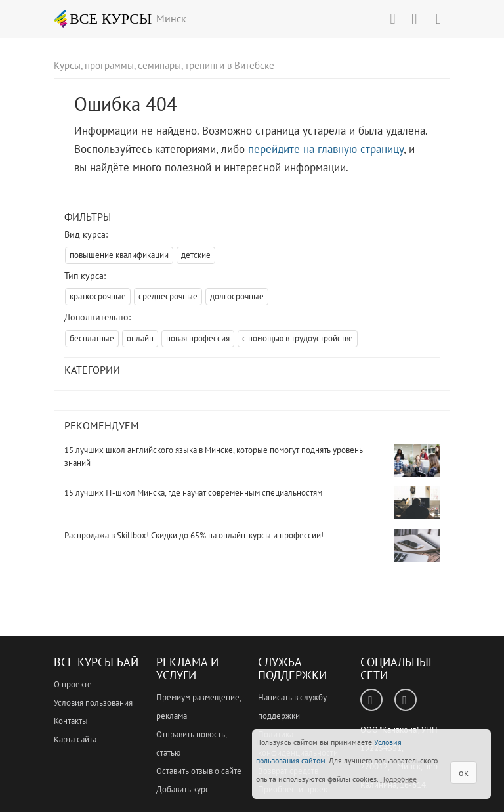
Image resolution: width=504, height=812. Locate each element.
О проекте (73, 684)
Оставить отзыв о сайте (199, 771)
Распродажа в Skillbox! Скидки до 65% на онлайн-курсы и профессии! (194, 535)
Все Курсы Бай (96, 662)
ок (464, 773)
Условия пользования (93, 703)
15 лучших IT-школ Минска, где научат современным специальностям (193, 493)
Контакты (71, 721)
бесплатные (92, 338)
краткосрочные (98, 296)
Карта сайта (75, 739)
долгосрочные (237, 296)
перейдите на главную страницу (326, 149)
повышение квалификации (119, 255)
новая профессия (198, 338)
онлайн (140, 338)
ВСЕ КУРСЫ (103, 18)
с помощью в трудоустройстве (298, 338)
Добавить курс (183, 789)
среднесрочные (168, 296)
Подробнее (398, 779)
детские (196, 255)
